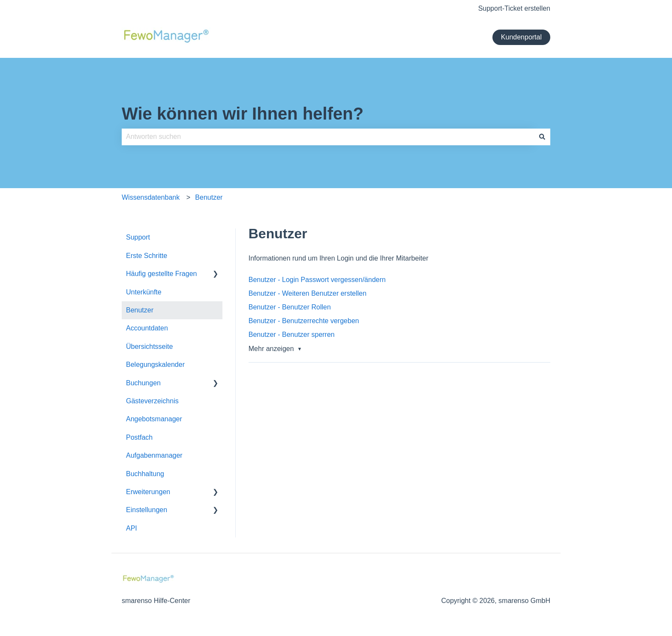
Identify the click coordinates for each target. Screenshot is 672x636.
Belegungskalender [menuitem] (155, 364)
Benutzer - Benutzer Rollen (290, 307)
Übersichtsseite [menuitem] (149, 346)
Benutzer (209, 197)
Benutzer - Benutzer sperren (292, 334)
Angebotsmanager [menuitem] (154, 419)
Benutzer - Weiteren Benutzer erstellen (307, 293)
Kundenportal (521, 37)
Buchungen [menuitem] (143, 383)
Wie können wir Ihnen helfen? (243, 114)
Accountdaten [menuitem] (147, 328)
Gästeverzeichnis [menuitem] (152, 401)
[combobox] (328, 137)
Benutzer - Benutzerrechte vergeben (304, 321)
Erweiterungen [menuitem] (148, 492)
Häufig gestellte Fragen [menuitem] (161, 274)
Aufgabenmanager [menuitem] (154, 455)
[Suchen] (542, 137)
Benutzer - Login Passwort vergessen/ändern (317, 280)
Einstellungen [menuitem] (147, 510)
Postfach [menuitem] (139, 437)
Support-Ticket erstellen (514, 8)
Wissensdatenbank (151, 197)
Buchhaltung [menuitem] (145, 474)
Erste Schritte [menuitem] (147, 256)
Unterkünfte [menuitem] (144, 292)
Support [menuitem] (138, 237)
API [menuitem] (132, 528)
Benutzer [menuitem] (140, 310)
